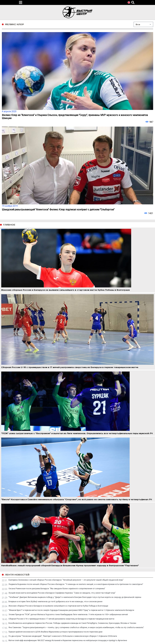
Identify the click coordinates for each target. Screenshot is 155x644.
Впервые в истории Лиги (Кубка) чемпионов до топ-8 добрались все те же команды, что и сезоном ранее (55, 602)
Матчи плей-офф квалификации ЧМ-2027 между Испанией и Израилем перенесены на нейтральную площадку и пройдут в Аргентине (68, 640)
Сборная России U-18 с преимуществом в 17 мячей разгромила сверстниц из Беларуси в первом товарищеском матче (61, 619)
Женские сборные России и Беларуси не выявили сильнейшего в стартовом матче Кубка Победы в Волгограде (58, 606)
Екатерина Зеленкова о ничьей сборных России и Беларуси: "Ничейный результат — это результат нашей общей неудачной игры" (66, 580)
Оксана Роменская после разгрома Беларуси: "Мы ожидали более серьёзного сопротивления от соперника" (57, 589)
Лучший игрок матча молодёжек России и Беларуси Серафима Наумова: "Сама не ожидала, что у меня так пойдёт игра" (62, 593)
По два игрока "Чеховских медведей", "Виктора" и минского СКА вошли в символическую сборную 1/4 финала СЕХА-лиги (63, 636)
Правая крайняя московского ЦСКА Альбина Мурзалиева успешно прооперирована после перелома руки (55, 632)
